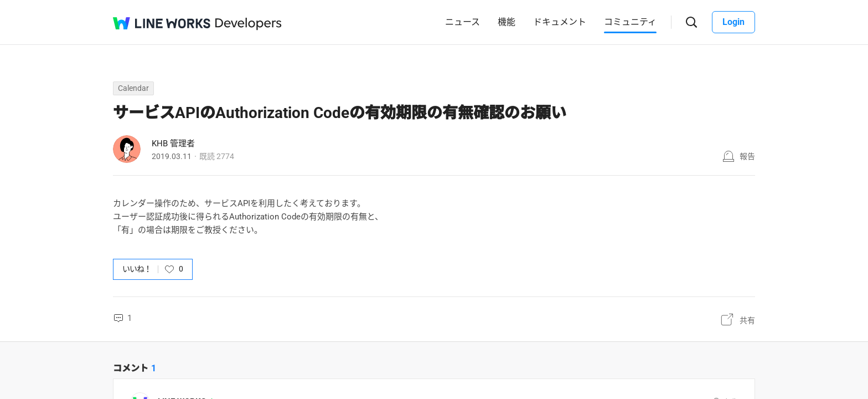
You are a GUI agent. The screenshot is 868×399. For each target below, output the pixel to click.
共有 (747, 320)
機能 (507, 22)
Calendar (133, 88)
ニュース (463, 22)
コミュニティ (630, 22)
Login (733, 22)
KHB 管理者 (173, 144)
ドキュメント (560, 22)
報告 (747, 156)
